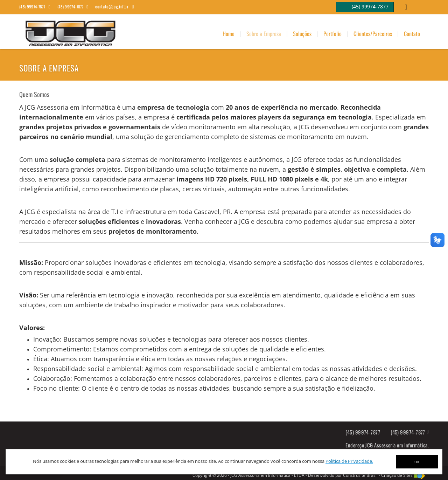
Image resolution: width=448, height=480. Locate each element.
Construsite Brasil (360, 475)
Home (229, 34)
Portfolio (332, 34)
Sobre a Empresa (264, 34)
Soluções (302, 34)
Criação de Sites (397, 475)
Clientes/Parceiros (373, 34)
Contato (412, 34)
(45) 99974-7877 (363, 432)
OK (417, 462)
